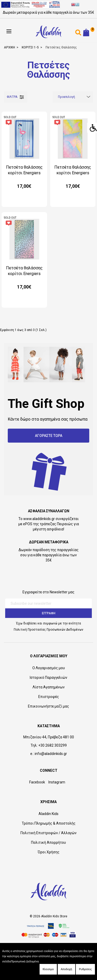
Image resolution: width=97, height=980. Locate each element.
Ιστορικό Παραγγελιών (48, 678)
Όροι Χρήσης (49, 852)
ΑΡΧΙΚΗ (9, 47)
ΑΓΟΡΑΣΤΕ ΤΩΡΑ (49, 436)
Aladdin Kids (48, 814)
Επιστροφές (49, 697)
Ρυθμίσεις (85, 969)
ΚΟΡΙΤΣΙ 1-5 (30, 47)
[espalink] (31, 4)
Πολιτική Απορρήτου (48, 842)
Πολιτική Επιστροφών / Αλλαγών (48, 833)
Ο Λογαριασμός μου (49, 668)
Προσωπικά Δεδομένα (25, 961)
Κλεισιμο (48, 969)
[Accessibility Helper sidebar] (92, 128)
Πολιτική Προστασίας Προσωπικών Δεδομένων (48, 630)
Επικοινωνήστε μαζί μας (48, 706)
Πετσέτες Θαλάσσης (61, 47)
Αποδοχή (66, 969)
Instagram (57, 782)
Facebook (37, 782)
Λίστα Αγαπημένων (49, 687)
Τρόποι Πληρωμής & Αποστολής (49, 823)
